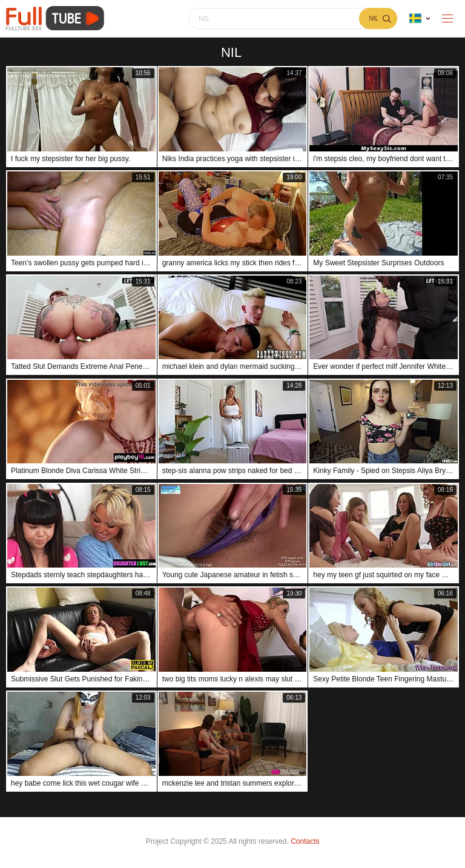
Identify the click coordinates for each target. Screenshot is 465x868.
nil (374, 18)
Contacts (305, 841)
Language (415, 18)
